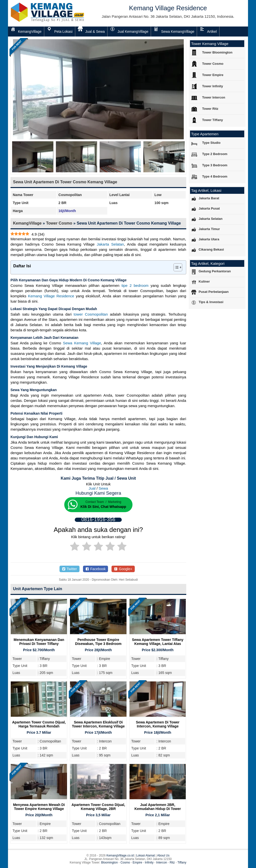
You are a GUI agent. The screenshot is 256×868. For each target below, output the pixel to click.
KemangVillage (27, 223)
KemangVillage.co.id (120, 855)
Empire (137, 862)
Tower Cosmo (59, 223)
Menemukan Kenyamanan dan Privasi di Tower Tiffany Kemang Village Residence (39, 644)
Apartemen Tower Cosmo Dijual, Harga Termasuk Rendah (39, 724)
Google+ (123, 569)
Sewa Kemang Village (82, 343)
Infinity (149, 862)
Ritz (172, 862)
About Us (163, 855)
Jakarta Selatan (110, 244)
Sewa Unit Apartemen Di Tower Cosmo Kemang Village (65, 182)
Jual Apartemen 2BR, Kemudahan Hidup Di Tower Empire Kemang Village (158, 809)
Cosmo (125, 862)
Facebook (96, 569)
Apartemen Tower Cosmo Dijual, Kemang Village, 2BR (98, 807)
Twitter (69, 569)
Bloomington (110, 862)
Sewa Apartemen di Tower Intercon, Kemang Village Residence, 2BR (158, 726)
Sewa (103, 488)
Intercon (162, 862)
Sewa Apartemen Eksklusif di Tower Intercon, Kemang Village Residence (98, 726)
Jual (92, 488)
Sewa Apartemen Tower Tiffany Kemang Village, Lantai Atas (158, 642)
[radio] (75, 547)
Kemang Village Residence (51, 296)
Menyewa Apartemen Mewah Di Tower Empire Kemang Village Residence (39, 809)
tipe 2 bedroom (135, 285)
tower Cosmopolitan (91, 314)
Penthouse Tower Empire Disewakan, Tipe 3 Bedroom (98, 642)
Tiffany (182, 862)
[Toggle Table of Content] (175, 267)
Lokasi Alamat (146, 855)
